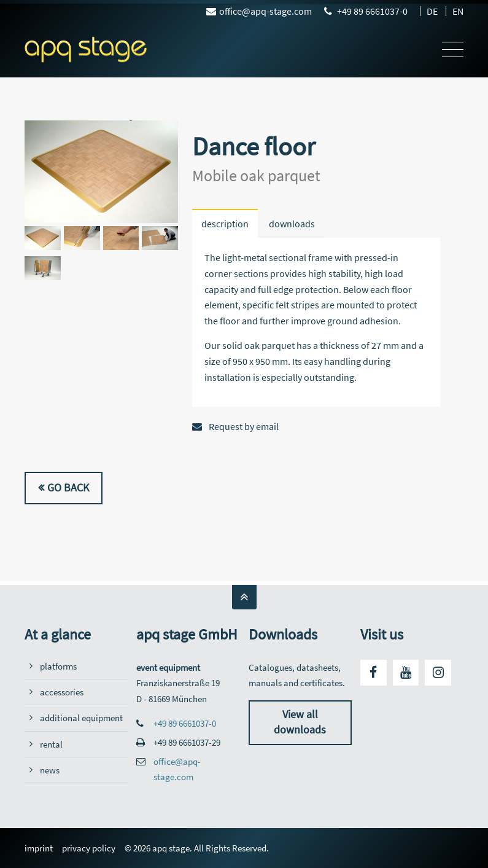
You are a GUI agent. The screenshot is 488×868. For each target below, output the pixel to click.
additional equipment (81, 718)
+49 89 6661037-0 (372, 11)
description (225, 224)
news (50, 770)
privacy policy (89, 848)
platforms (58, 666)
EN (458, 11)
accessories (62, 692)
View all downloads (300, 722)
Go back (68, 488)
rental (51, 744)
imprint (39, 848)
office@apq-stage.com (259, 11)
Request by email (235, 426)
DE (432, 11)
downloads (292, 224)
